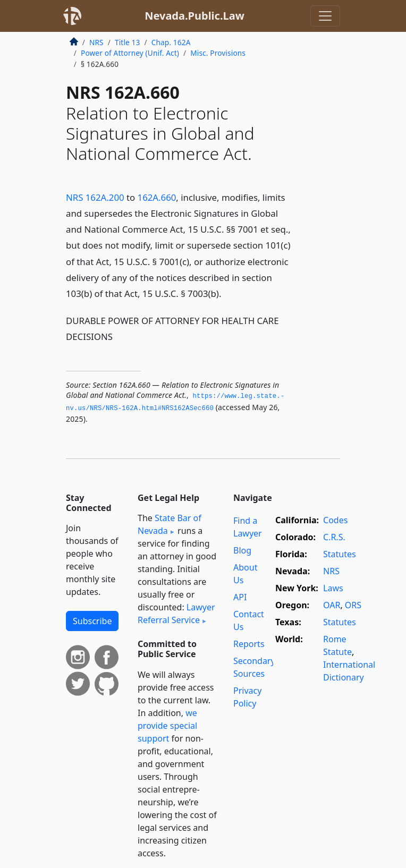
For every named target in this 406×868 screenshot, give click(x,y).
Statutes (340, 554)
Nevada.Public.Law (194, 16)
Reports (249, 644)
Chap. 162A (171, 42)
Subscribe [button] (92, 621)
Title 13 (128, 42)
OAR (332, 605)
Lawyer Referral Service (176, 614)
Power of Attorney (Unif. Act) (130, 53)
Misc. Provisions (218, 53)
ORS (353, 605)
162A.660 (157, 197)
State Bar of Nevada (170, 524)
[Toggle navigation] (325, 16)
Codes (335, 520)
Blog (242, 550)
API (240, 597)
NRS (96, 42)
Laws (333, 588)
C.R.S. (334, 537)
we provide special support (167, 726)
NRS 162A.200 (95, 197)
